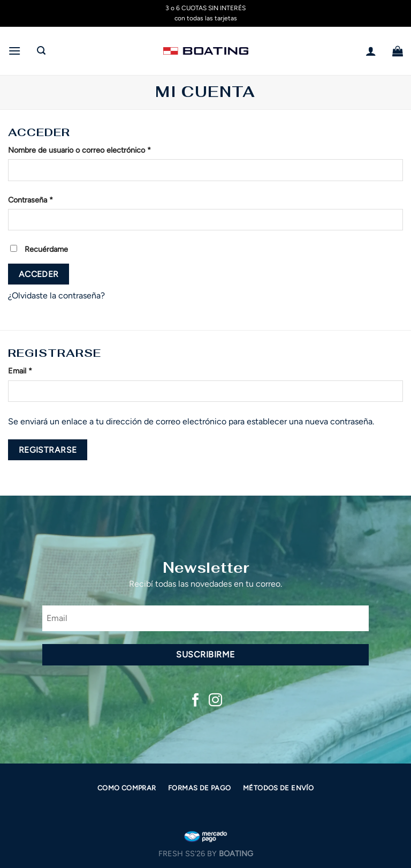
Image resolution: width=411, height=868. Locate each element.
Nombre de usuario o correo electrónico (79, 150)
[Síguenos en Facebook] (196, 701)
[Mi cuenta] (371, 51)
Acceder (39, 274)
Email (20, 371)
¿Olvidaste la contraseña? (56, 295)
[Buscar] (41, 51)
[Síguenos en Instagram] (215, 701)
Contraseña (31, 200)
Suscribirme (205, 654)
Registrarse (48, 450)
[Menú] (14, 51)
